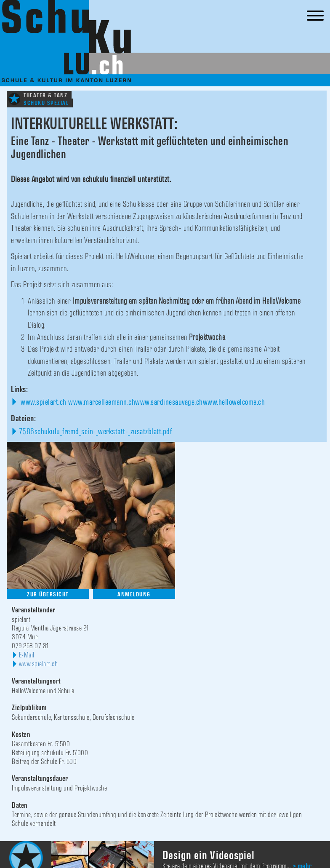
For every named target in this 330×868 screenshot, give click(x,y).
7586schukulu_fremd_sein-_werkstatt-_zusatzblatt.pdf (96, 432)
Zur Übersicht (48, 594)
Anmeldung (134, 594)
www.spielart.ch (39, 664)
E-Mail (27, 655)
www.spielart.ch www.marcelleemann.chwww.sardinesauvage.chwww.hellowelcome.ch (142, 402)
